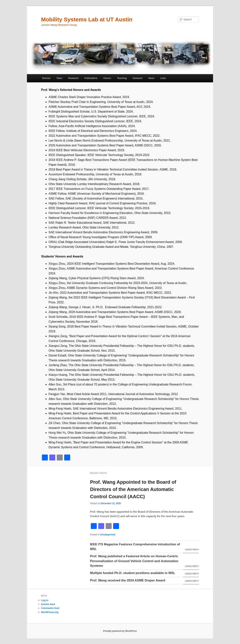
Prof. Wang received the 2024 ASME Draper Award (128, 580)
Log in (45, 600)
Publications (91, 78)
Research (73, 78)
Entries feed (48, 604)
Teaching (122, 78)
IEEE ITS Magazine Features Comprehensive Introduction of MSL (135, 547)
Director (46, 78)
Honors (107, 78)
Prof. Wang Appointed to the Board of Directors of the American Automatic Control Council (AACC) (133, 489)
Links (163, 78)
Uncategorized (108, 535)
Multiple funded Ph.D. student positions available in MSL (133, 573)
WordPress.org (50, 612)
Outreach (137, 78)
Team (59, 78)
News (151, 78)
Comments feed (50, 608)
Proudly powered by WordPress (120, 631)
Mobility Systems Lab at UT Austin (87, 19)
